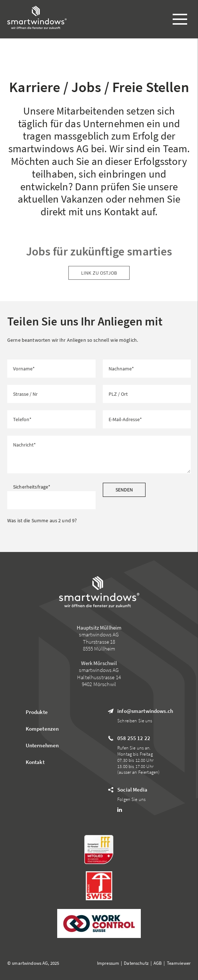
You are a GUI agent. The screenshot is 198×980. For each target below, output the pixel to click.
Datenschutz (136, 963)
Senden (124, 490)
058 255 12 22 (134, 738)
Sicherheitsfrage (32, 487)
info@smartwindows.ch (145, 711)
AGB (158, 963)
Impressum (108, 963)
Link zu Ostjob (99, 277)
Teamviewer (179, 963)
